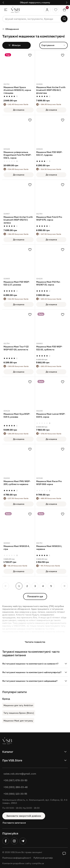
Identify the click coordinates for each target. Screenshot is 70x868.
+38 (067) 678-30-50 (15, 780)
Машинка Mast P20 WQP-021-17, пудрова (49, 153)
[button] (35, 664)
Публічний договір (43, 858)
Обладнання (11, 29)
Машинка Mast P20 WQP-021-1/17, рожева (17, 283)
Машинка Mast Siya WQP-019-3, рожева (17, 415)
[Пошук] (64, 19)
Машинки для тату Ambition (18, 705)
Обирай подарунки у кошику (35, 2)
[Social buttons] (64, 853)
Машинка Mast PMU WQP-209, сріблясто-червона (17, 483)
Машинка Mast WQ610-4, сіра (17, 547)
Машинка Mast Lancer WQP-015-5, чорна (51, 415)
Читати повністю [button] (35, 642)
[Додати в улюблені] (30, 55)
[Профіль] (47, 10)
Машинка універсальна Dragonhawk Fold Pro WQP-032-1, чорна (17, 155)
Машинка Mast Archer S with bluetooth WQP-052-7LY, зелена (18, 220)
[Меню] (6, 10)
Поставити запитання (14, 823)
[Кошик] (64, 10)
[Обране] (56, 10)
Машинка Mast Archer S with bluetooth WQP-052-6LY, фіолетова (51, 90)
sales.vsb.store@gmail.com (20, 774)
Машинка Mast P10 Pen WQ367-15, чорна (48, 283)
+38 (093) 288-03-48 (16, 787)
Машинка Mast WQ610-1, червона (49, 547)
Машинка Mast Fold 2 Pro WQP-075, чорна (49, 218)
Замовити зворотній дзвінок (24, 816)
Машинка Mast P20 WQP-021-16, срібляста (49, 348)
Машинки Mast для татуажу (18, 721)
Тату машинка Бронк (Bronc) (19, 713)
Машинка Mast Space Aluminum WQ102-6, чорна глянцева (17, 90)
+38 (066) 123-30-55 (15, 794)
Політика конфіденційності (17, 858)
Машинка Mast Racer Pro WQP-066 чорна (49, 483)
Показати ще (35, 596)
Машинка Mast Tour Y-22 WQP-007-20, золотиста (16, 348)
